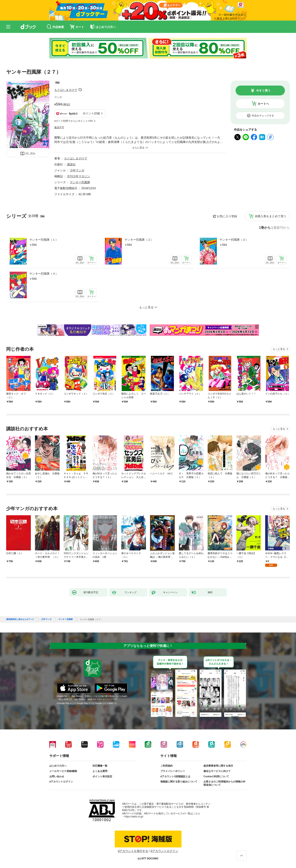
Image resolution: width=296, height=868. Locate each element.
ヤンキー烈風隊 (80, 182)
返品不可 (59, 127)
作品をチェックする (263, 116)
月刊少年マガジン (79, 176)
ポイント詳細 (91, 113)
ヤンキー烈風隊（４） (44, 274)
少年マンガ (77, 170)
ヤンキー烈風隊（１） (44, 240)
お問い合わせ (57, 776)
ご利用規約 (166, 766)
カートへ (263, 104)
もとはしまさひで (66, 90)
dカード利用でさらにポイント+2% (73, 121)
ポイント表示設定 (102, 776)
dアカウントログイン (61, 782)
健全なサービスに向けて (217, 771)
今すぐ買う (263, 91)
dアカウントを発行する (133, 851)
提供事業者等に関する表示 (218, 766)
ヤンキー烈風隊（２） (139, 240)
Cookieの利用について (216, 776)
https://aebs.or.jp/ (134, 817)
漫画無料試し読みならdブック (20, 619)
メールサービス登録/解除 (63, 771)
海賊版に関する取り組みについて (179, 782)
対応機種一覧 (100, 766)
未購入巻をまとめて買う (271, 216)
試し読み (30, 153)
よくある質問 (100, 771)
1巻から (265, 228)
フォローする (80, 90)
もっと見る (279, 349)
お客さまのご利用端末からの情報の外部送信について (224, 783)
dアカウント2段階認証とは (175, 776)
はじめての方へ (58, 766)
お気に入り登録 (227, 216)
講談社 (71, 164)
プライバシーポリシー (173, 771)
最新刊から (282, 228)
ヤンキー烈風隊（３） (234, 240)
